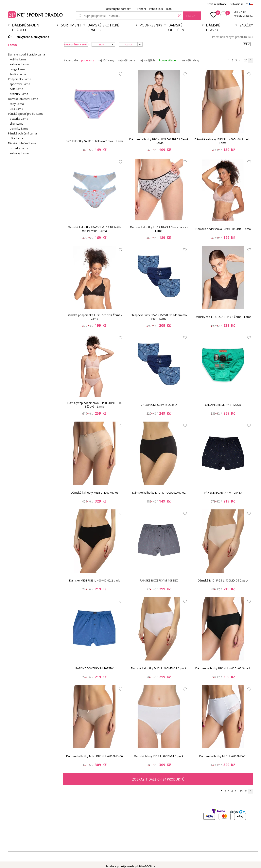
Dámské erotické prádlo (103, 27)
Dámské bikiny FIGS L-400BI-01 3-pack (159, 756)
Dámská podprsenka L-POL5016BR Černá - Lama (94, 317)
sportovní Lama (20, 84)
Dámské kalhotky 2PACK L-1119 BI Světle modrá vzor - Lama (95, 229)
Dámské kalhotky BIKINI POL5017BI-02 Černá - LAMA (159, 141)
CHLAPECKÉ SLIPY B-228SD (159, 405)
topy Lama (17, 104)
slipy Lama (17, 124)
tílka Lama (17, 109)
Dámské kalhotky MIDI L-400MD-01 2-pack (159, 668)
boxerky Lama (19, 119)
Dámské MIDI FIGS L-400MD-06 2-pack (223, 580)
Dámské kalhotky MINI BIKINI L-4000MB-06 (94, 756)
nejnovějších (147, 60)
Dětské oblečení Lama (22, 143)
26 (246, 60)
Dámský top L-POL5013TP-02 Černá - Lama (223, 317)
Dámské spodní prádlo (26, 27)
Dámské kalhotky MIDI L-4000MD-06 (95, 493)
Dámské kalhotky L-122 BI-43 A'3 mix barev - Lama (159, 229)
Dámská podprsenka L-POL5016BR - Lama (223, 229)
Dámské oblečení (177, 27)
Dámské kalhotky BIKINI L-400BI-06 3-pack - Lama (223, 141)
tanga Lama (18, 69)
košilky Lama (18, 59)
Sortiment (71, 25)
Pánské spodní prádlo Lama (26, 114)
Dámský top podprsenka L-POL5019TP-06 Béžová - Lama (94, 405)
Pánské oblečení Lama (22, 133)
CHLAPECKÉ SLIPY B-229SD (223, 405)
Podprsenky (151, 25)
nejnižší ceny (106, 60)
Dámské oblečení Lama (23, 99)
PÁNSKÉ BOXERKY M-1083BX (159, 580)
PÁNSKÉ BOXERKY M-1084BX (223, 493)
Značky (246, 25)
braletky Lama (19, 94)
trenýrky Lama (19, 128)
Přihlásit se (237, 4)
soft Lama (17, 89)
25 (241, 791)
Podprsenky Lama (19, 79)
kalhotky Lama (19, 64)
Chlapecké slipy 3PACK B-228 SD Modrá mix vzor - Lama (159, 317)
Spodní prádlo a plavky (36, 14)
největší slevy (191, 60)
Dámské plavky (213, 27)
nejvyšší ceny (126, 60)
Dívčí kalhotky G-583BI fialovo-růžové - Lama (95, 141)
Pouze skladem (169, 60)
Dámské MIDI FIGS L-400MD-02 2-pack (94, 580)
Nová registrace (217, 4)
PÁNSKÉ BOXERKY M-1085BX (94, 668)
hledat (192, 16)
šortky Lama (18, 74)
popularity (88, 60)
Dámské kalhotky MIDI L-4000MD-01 (223, 756)
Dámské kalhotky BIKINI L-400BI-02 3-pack (223, 668)
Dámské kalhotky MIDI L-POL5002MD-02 (159, 493)
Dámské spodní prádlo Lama (26, 54)
